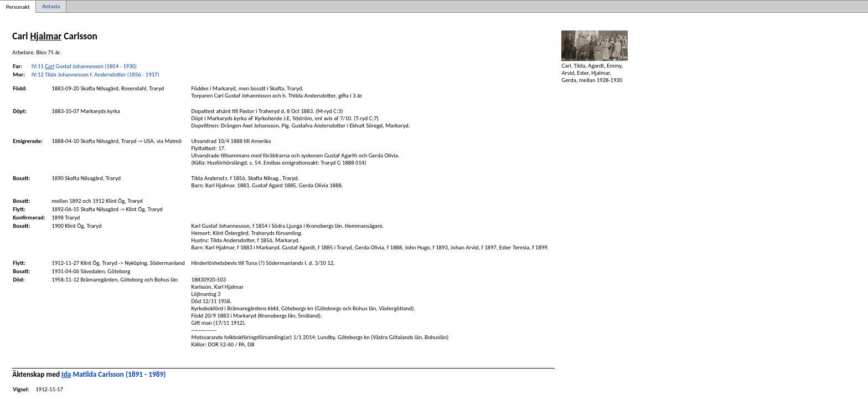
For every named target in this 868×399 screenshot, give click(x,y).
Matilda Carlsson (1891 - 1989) (113, 374)
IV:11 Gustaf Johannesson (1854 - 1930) (84, 66)
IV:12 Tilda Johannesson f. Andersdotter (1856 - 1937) (95, 75)
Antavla (51, 6)
